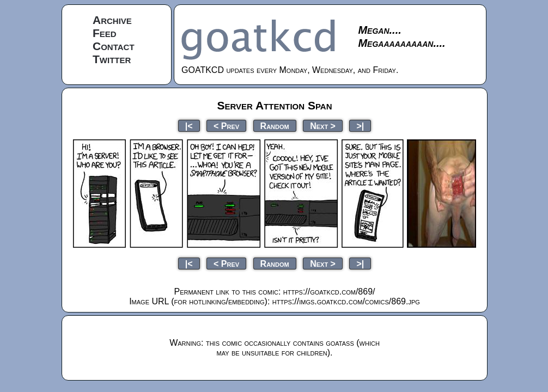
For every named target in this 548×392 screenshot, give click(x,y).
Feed (105, 33)
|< (189, 125)
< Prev (226, 125)
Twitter (112, 59)
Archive (112, 20)
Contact (114, 46)
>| (360, 125)
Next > (323, 125)
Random (275, 125)
